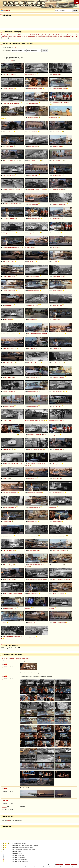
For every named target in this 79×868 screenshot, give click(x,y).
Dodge (27, 247)
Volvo (30, 637)
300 (56, 262)
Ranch (9, 392)
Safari (65, 550)
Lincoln (30, 449)
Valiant (36, 536)
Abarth (6, 74)
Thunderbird (35, 392)
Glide (42, 421)
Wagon (64, 204)
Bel (35, 132)
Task (35, 219)
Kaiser (6, 449)
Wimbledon (45, 35)
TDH (57, 406)
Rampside (43, 190)
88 (36, 478)
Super (61, 493)
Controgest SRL (60, 864)
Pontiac (6, 550)
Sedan (58, 233)
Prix (14, 550)
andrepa (4, 807)
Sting (16, 204)
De (12, 636)
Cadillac (31, 89)
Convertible (66, 103)
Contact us (67, 864)
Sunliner (45, 333)
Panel (36, 305)
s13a (15, 47)
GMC (54, 406)
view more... (5, 38)
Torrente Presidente (63, 36)
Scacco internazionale (29, 36)
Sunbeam (7, 608)
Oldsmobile (32, 478)
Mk (58, 435)
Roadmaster (11, 89)
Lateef (4, 800)
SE (41, 463)
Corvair (12, 190)
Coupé (43, 463)
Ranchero (38, 363)
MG (5, 478)
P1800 (34, 637)
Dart (58, 247)
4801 (60, 406)
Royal (34, 262)
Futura (13, 363)
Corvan (18, 190)
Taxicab (11, 132)
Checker (7, 132)
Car (63, 421)
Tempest (11, 565)
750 (9, 74)
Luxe (14, 636)
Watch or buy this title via (12, 648)
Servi (60, 421)
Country (9, 276)
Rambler (31, 564)
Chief (61, 550)
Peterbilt (52, 507)
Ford (54, 262)
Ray (19, 204)
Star (58, 550)
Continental (36, 449)
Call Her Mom (53, 36)
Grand (10, 550)
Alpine (12, 608)
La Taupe (39, 35)
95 (15, 190)
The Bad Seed (18, 36)
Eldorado (36, 89)
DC (31, 74)
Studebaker (56, 594)
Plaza (36, 522)
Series (35, 103)
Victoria (62, 334)
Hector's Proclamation (7, 36)
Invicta (58, 74)
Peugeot (7, 522)
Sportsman (18, 247)
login (9, 820)
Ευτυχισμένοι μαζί (72, 35)
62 (38, 103)
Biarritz (41, 89)
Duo (39, 421)
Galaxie (16, 334)
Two (59, 219)
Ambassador (37, 564)
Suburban (63, 623)
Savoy (60, 522)
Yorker (14, 233)
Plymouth (31, 522)
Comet (54, 233)
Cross (42, 564)
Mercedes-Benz (9, 463)
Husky (11, 435)
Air (37, 132)
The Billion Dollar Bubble (42, 36)
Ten (62, 219)
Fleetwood (12, 103)
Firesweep (12, 247)
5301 (12, 421)
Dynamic (13, 493)
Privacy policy (74, 864)
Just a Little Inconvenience (22, 35)
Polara (10, 262)
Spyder (13, 74)
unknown (36, 118)
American (60, 565)
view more (10, 60)
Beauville (16, 161)
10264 (34, 74)
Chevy (36, 175)
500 (13, 262)
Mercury (55, 464)
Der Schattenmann (61, 35)
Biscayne (37, 161)
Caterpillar (52, 118)
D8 (56, 118)
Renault (30, 594)
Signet (64, 536)
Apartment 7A (73, 36)
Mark (41, 449)
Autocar (27, 74)
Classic (35, 579)
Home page (6, 10)
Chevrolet (31, 132)
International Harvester (35, 434)
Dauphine (36, 594)
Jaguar (54, 435)
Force (39, 219)
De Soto (6, 247)
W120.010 (19, 463)
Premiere (59, 449)
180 (14, 463)
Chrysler (7, 233)
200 (59, 623)
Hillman (6, 435)
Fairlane (9, 334)
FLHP (36, 421)
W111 (27, 465)
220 (38, 463)
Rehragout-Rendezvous (8, 35)
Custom (58, 291)
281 (55, 507)
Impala (36, 204)
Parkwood (13, 219)
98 (60, 478)
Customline (10, 305)
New (10, 233)
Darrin (10, 449)
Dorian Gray (52, 35)
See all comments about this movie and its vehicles (16, 658)
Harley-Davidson (30, 421)
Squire (14, 291)
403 (10, 522)
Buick (54, 74)
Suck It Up (33, 35)
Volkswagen (8, 636)
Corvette (61, 190)
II (38, 175)
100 (33, 305)
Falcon (33, 348)
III (43, 449)
